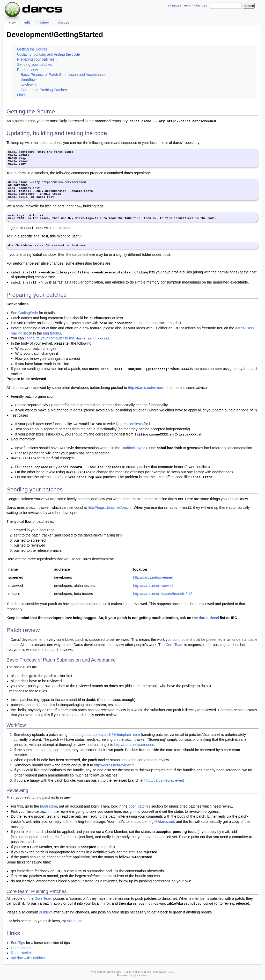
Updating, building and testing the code (49, 54)
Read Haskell (22, 953)
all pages (174, 5)
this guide (75, 921)
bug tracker (52, 333)
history (43, 23)
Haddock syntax (134, 448)
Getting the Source (32, 49)
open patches (139, 806)
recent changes (196, 5)
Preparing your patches (36, 59)
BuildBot (46, 912)
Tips (22, 943)
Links (21, 95)
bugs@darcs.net (161, 822)
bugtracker (49, 806)
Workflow (28, 80)
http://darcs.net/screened (153, 577)
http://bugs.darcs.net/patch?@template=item (104, 735)
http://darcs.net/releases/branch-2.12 (163, 594)
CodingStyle (28, 313)
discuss (63, 23)
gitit (136, 975)
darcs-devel (209, 618)
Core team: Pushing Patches (44, 90)
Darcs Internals (23, 948)
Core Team (174, 645)
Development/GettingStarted (55, 35)
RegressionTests (129, 424)
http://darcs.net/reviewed (148, 388)
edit (27, 23)
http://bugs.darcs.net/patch (109, 507)
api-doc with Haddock (28, 958)
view (12, 23)
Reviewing (29, 85)
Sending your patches (35, 64)
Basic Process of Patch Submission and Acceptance (63, 75)
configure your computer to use (67, 338)
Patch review (27, 70)
